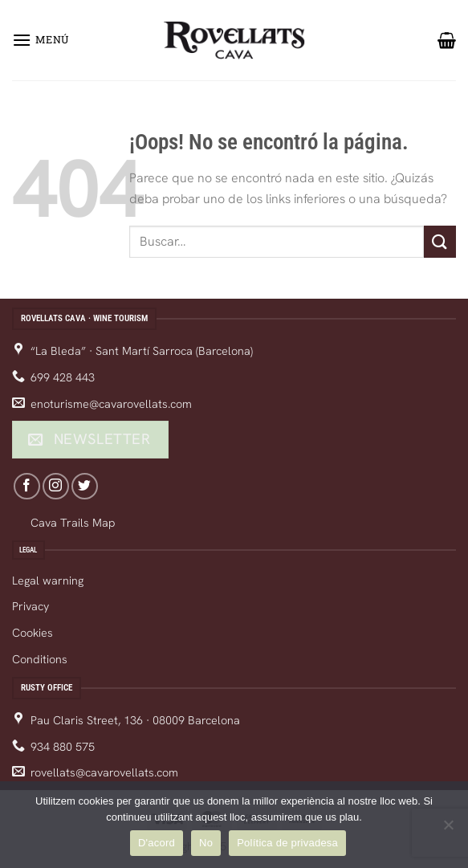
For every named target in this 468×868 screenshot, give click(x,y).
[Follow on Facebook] (27, 486)
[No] (448, 829)
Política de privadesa (287, 843)
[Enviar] (440, 241)
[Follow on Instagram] (56, 486)
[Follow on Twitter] (85, 486)
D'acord (157, 843)
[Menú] (41, 40)
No (206, 843)
